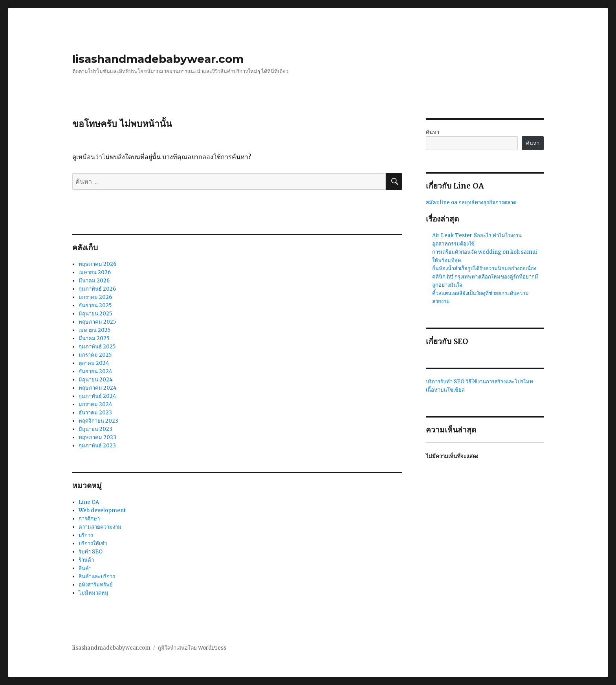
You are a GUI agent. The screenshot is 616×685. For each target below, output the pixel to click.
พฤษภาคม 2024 (98, 388)
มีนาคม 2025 (94, 338)
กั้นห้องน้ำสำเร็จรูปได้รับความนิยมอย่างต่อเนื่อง (484, 268)
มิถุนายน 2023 (95, 429)
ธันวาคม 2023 (95, 413)
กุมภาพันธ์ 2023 (97, 446)
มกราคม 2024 (95, 404)
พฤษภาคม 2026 (97, 264)
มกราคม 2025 (95, 355)
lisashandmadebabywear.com (158, 59)
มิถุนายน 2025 (95, 314)
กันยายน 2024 (95, 371)
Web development (102, 510)
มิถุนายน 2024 (96, 380)
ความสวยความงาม (100, 527)
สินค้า (85, 568)
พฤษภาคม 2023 (97, 437)
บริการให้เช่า (93, 543)
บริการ (86, 535)
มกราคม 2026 (95, 297)
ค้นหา (433, 132)
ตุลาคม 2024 (94, 363)
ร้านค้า (86, 560)
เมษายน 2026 (95, 272)
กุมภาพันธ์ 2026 (97, 289)
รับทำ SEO (91, 552)
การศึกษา (89, 519)
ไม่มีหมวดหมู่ (93, 593)
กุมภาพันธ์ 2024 (97, 396)
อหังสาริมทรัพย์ (96, 585)
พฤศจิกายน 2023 (98, 421)
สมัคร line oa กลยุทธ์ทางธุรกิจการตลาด (471, 202)
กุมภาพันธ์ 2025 (97, 347)
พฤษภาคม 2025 (97, 322)
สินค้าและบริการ (97, 576)
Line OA (89, 502)
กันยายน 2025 (95, 305)
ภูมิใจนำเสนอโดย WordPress (192, 648)
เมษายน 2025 (94, 330)
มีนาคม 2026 (94, 281)
